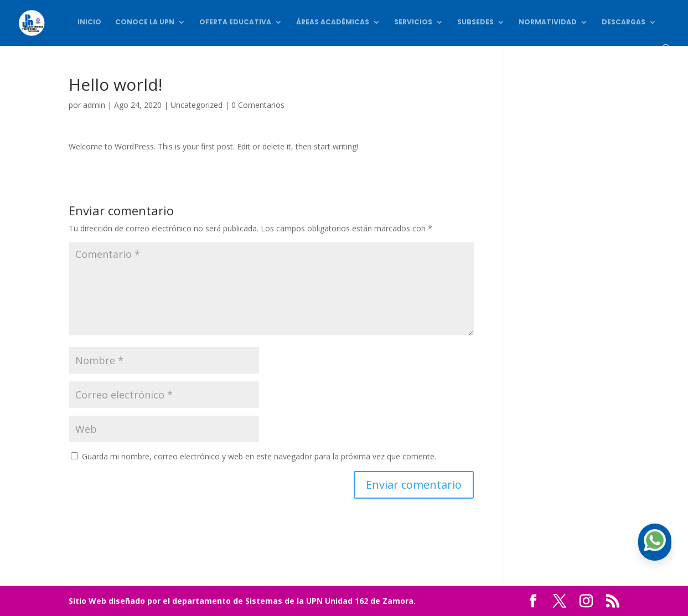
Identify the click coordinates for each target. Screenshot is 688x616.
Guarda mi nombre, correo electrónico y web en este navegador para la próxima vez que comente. (259, 456)
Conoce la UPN (145, 22)
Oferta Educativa (235, 22)
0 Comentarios (258, 105)
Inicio (89, 22)
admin (94, 105)
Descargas (624, 22)
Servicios (413, 22)
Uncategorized (196, 105)
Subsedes (475, 22)
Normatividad (548, 22)
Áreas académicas (333, 22)
